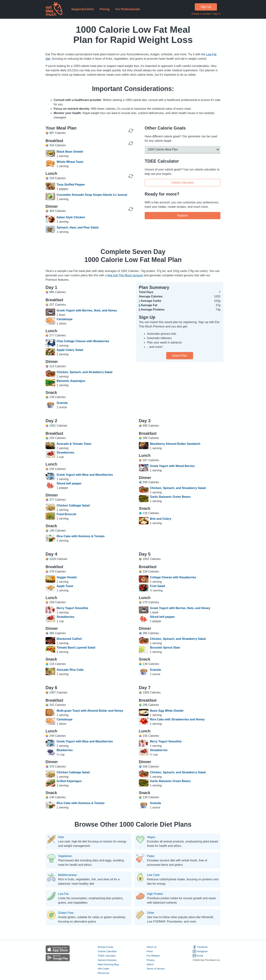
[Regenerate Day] (131, 131)
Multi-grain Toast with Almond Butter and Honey (90, 711)
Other (151, 913)
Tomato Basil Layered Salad (76, 648)
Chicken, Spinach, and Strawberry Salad (85, 372)
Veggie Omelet (67, 577)
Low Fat (63, 894)
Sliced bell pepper (69, 483)
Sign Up (206, 7)
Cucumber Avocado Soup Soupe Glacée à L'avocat (92, 195)
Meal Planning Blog (108, 964)
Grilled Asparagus (69, 781)
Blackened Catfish (69, 639)
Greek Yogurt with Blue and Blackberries (85, 475)
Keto (61, 837)
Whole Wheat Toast (70, 162)
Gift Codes (104, 969)
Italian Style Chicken (71, 217)
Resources (104, 973)
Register (183, 215)
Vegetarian (65, 856)
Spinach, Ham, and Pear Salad (78, 227)
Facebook (200, 947)
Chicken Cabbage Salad (73, 505)
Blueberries (65, 750)
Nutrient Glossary (107, 960)
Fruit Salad (158, 586)
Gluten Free (66, 913)
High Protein (155, 894)
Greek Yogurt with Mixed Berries (172, 466)
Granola (62, 403)
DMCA (150, 964)
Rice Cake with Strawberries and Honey (177, 719)
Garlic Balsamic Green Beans (170, 497)
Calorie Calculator (182, 182)
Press (150, 951)
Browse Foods (106, 947)
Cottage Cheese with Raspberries (173, 577)
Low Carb (153, 875)
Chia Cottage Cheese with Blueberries (83, 341)
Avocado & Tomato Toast (74, 444)
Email (198, 956)
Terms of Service (156, 969)
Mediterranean (68, 875)
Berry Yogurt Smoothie (73, 608)
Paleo (151, 856)
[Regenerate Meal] (131, 143)
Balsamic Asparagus (71, 381)
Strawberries (65, 453)
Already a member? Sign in (206, 14)
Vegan (151, 837)
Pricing (105, 9)
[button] (183, 150)
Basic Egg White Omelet (167, 711)
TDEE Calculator (107, 956)
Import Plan (180, 356)
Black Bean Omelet (70, 152)
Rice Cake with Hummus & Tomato (81, 536)
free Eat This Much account (125, 275)
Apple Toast (65, 586)
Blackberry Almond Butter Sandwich (175, 444)
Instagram (200, 951)
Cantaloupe (65, 319)
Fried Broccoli (66, 514)
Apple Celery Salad (70, 350)
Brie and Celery (161, 519)
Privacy (151, 960)
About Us (152, 947)
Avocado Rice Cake (70, 670)
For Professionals (128, 9)
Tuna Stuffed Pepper (71, 185)
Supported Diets (83, 9)
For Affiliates (153, 956)
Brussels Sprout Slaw (165, 648)
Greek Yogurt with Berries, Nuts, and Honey (87, 310)
